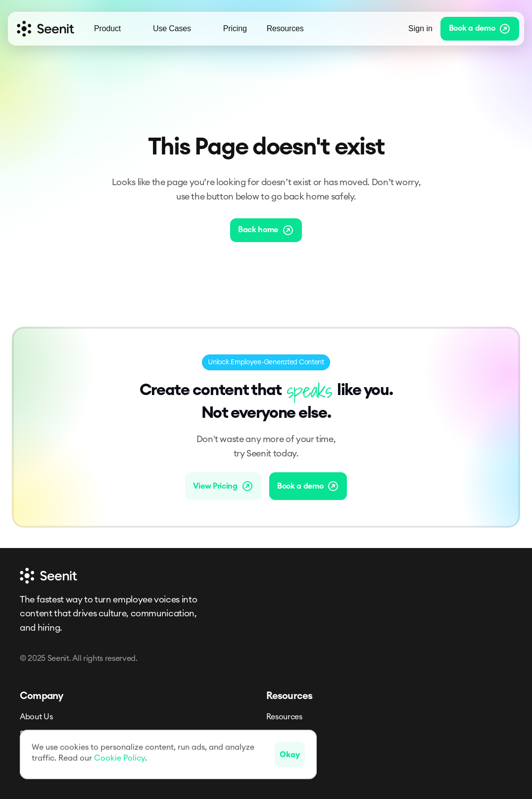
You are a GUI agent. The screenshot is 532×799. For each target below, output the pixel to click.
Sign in (420, 28)
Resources (284, 717)
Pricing (235, 28)
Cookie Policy (120, 758)
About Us (36, 717)
